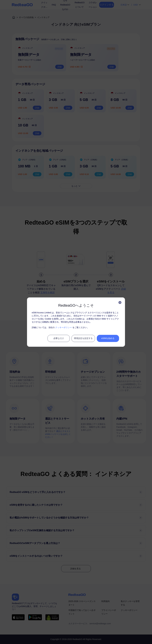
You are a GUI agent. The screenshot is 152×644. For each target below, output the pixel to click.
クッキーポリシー (64, 327)
